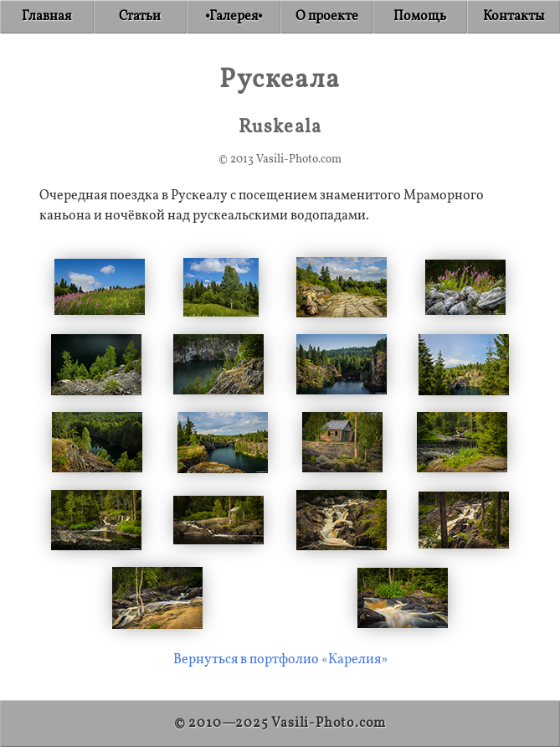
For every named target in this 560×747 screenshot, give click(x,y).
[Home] (47, 17)
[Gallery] (234, 17)
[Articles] (141, 17)
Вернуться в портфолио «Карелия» (280, 660)
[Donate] (420, 17)
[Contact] (514, 17)
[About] (327, 17)
